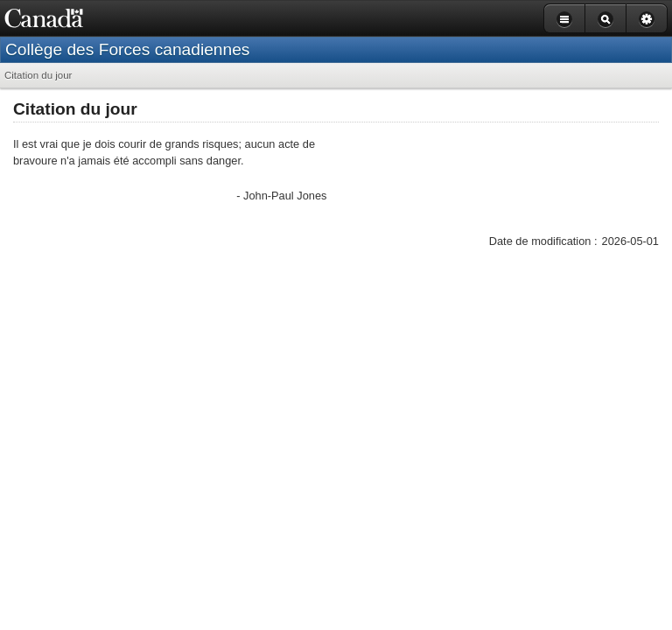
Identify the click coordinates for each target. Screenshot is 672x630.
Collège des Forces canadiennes (127, 49)
